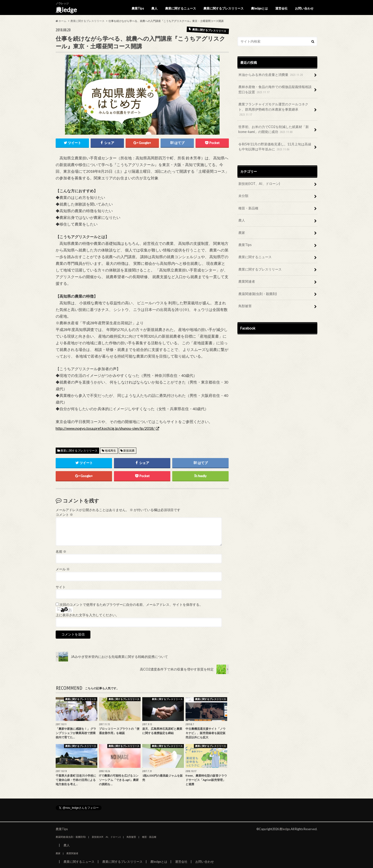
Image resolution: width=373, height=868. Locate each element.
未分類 (243, 196)
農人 (154, 8)
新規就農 (129, 451)
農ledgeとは (259, 8)
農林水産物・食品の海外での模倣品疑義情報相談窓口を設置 (275, 90)
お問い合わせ (304, 8)
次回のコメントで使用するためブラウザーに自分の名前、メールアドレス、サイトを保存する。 (131, 605)
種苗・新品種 (248, 208)
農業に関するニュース (181, 8)
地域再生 (110, 451)
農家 (242, 233)
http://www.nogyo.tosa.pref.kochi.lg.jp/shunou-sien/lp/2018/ (106, 428)
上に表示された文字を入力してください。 (87, 615)
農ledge (66, 10)
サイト (61, 587)
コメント (64, 515)
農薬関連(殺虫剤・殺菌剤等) (71, 837)
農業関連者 (247, 281)
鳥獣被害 (245, 306)
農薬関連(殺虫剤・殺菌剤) (258, 294)
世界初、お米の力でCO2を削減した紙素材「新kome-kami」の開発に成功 (274, 130)
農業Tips (138, 8)
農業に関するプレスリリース (223, 8)
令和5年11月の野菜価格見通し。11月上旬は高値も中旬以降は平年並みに (275, 147)
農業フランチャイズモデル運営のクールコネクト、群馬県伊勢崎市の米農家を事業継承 (273, 110)
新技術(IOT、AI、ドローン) (259, 184)
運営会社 (281, 8)
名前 (61, 552)
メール (63, 569)
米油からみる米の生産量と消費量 (271, 75)
